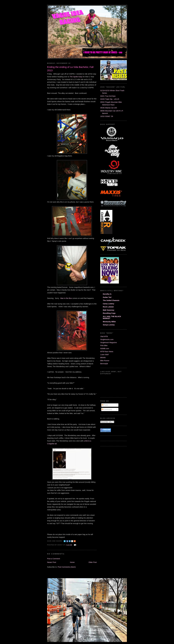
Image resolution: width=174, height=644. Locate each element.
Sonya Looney (109, 325)
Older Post (93, 562)
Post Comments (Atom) (67, 567)
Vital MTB (104, 336)
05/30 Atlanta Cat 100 (109, 108)
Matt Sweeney (109, 310)
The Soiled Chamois (111, 300)
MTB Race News (107, 352)
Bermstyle (104, 364)
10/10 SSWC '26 (107, 116)
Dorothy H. (107, 294)
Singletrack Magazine (109, 342)
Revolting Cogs (109, 313)
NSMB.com (105, 349)
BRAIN (103, 358)
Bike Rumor (105, 361)
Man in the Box (66, 298)
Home (72, 562)
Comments (107, 409)
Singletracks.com (107, 339)
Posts (105, 405)
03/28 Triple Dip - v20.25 (110, 99)
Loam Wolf (104, 355)
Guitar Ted (107, 297)
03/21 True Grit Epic (108, 96)
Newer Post (52, 562)
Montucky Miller (109, 322)
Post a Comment (54, 559)
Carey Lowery (109, 304)
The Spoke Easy (76, 77)
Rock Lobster (108, 307)
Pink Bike (104, 346)
